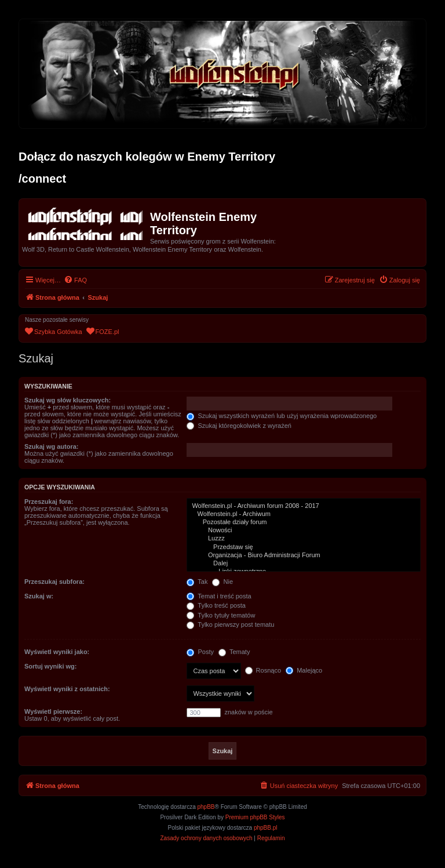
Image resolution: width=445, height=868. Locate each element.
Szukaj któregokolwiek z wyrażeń (239, 426)
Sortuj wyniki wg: (50, 666)
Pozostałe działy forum (304, 522)
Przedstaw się (304, 547)
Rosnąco (263, 670)
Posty (200, 652)
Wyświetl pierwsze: (53, 711)
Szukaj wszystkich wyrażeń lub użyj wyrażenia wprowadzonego (282, 416)
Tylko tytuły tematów (221, 615)
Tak (197, 582)
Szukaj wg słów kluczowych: (68, 400)
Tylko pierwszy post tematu (230, 624)
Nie (222, 582)
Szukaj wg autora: (52, 446)
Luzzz (304, 539)
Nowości (304, 531)
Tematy (234, 652)
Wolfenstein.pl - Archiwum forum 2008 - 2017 (304, 506)
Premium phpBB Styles (255, 817)
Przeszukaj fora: (49, 502)
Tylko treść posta (216, 605)
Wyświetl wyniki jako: (57, 652)
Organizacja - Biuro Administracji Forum (304, 555)
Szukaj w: (39, 596)
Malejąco (304, 670)
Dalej (304, 564)
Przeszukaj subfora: (54, 582)
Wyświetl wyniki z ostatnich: (67, 689)
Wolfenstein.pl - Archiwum (304, 514)
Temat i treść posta (219, 596)
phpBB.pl (266, 828)
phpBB (206, 807)
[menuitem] (75, 280)
